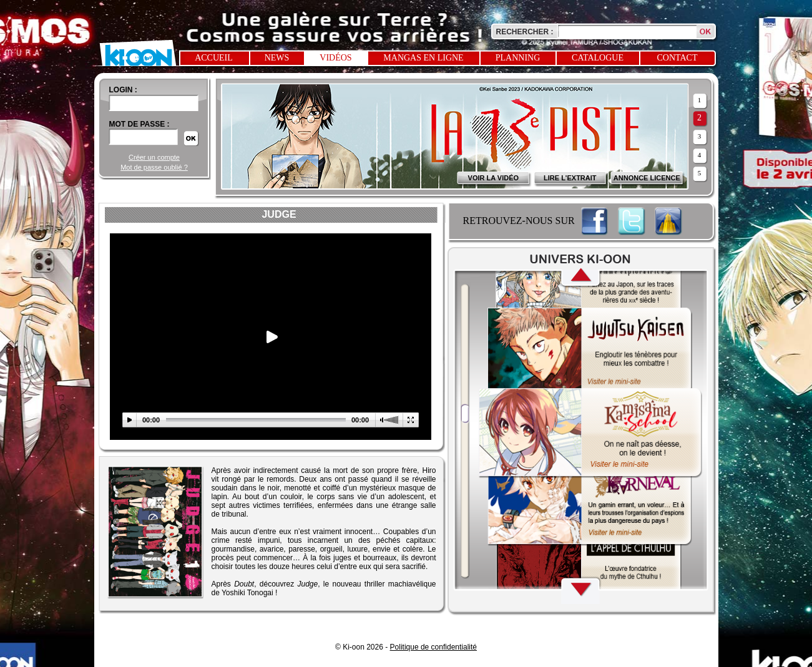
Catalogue (598, 58)
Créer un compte (154, 157)
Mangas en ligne (423, 58)
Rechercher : (525, 32)
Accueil (214, 58)
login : (123, 90)
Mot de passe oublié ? (154, 167)
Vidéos (335, 58)
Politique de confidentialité (433, 647)
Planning (518, 58)
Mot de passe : (139, 124)
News (277, 58)
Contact (677, 58)
